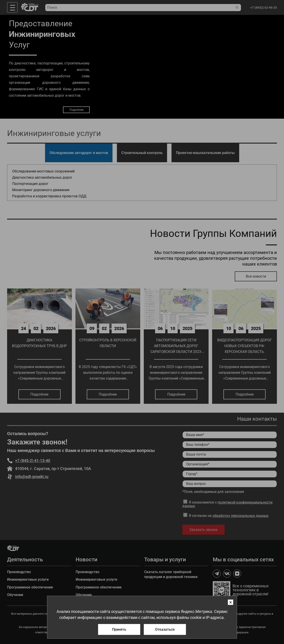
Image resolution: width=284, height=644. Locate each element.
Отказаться (165, 629)
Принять (119, 629)
